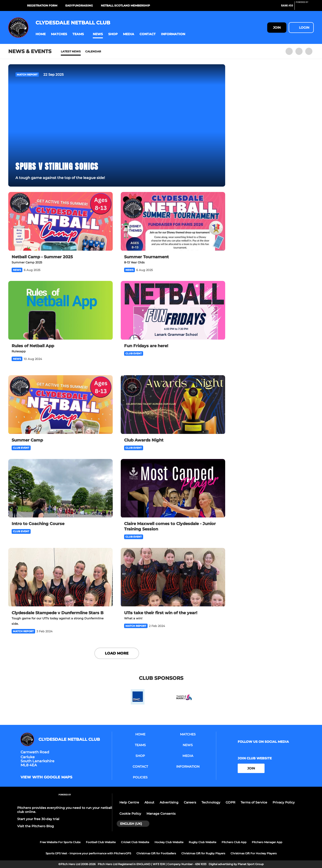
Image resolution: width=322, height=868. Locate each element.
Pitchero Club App (234, 842)
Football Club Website (101, 842)
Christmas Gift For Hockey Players (254, 853)
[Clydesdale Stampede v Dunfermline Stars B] (60, 577)
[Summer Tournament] (173, 221)
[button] (41, 34)
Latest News (71, 51)
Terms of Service (254, 802)
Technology (211, 802)
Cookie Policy (130, 814)
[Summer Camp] (60, 405)
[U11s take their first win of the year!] (173, 577)
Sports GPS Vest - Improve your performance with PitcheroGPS (88, 853)
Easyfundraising (79, 5)
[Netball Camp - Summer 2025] (60, 221)
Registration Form (42, 5)
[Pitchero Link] (305, 7)
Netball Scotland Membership (125, 5)
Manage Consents (161, 814)
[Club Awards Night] (173, 405)
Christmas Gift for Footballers (156, 853)
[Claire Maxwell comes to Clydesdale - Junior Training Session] (173, 488)
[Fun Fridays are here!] (173, 310)
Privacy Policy (284, 802)
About (149, 802)
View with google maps (46, 777)
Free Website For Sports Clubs (60, 842)
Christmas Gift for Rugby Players (203, 853)
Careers (190, 802)
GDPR (230, 802)
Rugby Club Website (202, 842)
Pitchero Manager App (267, 842)
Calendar (93, 51)
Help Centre (129, 802)
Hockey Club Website (169, 842)
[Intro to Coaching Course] (60, 488)
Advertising (169, 802)
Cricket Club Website (135, 842)
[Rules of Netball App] (60, 310)
